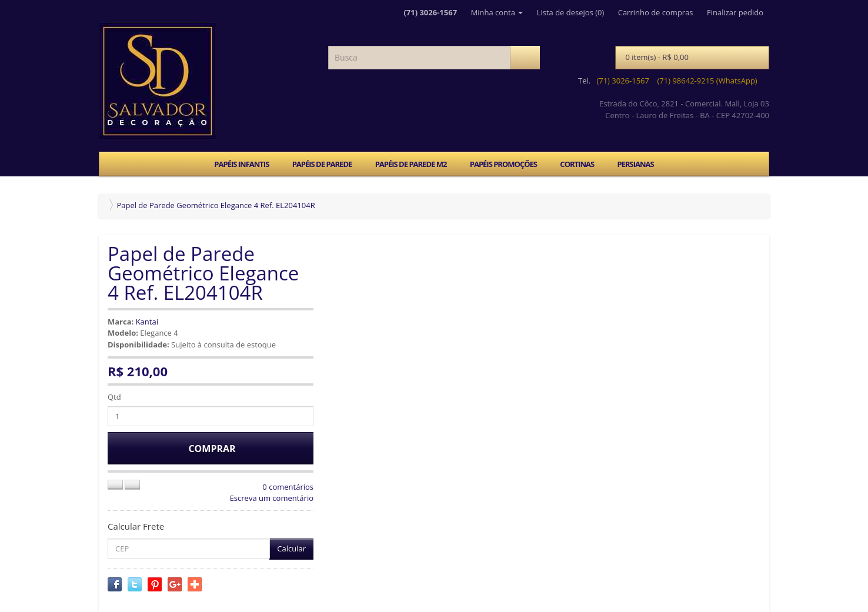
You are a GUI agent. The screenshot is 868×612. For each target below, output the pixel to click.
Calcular (291, 549)
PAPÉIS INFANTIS (241, 164)
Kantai (147, 322)
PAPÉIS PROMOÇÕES (503, 164)
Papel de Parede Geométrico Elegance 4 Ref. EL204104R (216, 205)
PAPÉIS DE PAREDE (322, 164)
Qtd (114, 397)
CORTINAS (577, 164)
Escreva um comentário (272, 498)
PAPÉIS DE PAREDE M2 (411, 164)
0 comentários (288, 487)
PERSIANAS (635, 164)
